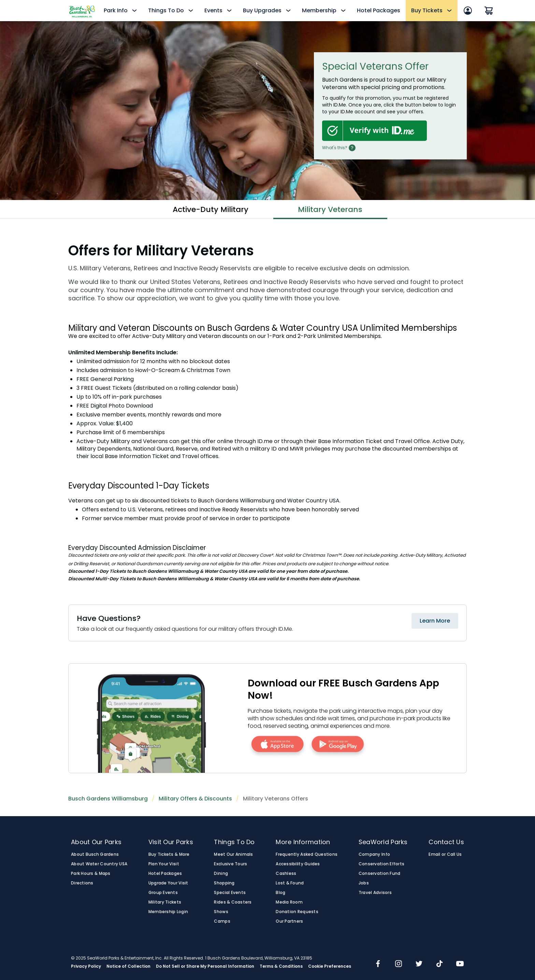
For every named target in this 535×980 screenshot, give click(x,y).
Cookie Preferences (330, 966)
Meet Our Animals (233, 854)
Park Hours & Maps (91, 874)
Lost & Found (290, 883)
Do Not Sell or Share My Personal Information (205, 966)
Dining (221, 874)
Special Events (230, 893)
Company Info (374, 854)
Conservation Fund (380, 874)
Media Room (289, 902)
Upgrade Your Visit (168, 883)
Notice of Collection (128, 966)
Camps (222, 921)
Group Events (163, 893)
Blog (280, 893)
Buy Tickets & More (169, 854)
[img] (378, 964)
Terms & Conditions (281, 966)
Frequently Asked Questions (307, 854)
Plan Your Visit (164, 864)
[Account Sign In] (468, 11)
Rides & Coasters (233, 902)
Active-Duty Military (211, 209)
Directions (82, 883)
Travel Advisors (375, 893)
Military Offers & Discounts (195, 799)
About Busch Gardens (95, 854)
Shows (221, 912)
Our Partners (289, 921)
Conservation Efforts (381, 864)
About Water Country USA (99, 864)
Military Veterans (330, 209)
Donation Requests (297, 912)
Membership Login (168, 912)
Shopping (224, 883)
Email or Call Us (445, 854)
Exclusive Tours (230, 864)
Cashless (286, 874)
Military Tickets (165, 902)
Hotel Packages (379, 10)
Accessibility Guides (298, 864)
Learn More (435, 621)
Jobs (364, 883)
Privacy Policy (86, 966)
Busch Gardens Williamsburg (108, 799)
